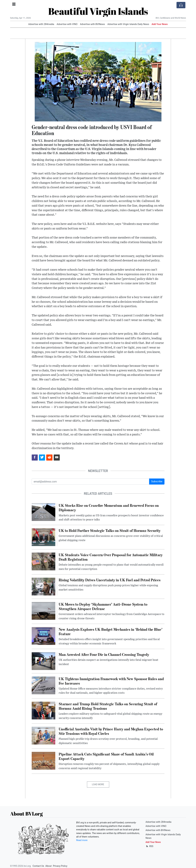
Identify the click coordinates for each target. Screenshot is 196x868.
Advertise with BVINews (92, 24)
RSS (149, 846)
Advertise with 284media (41, 24)
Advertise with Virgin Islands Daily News (128, 24)
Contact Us (38, 866)
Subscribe (157, 481)
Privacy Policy (60, 866)
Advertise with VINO (67, 24)
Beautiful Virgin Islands (98, 11)
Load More (98, 784)
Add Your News (160, 24)
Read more (82, 840)
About (48, 866)
